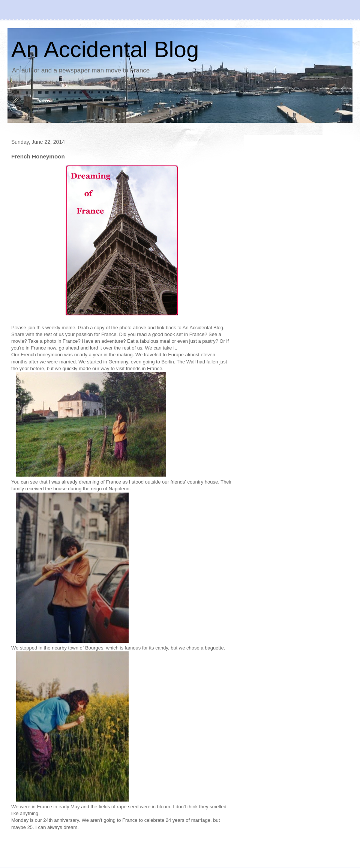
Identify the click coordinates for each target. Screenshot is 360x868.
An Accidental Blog (105, 49)
